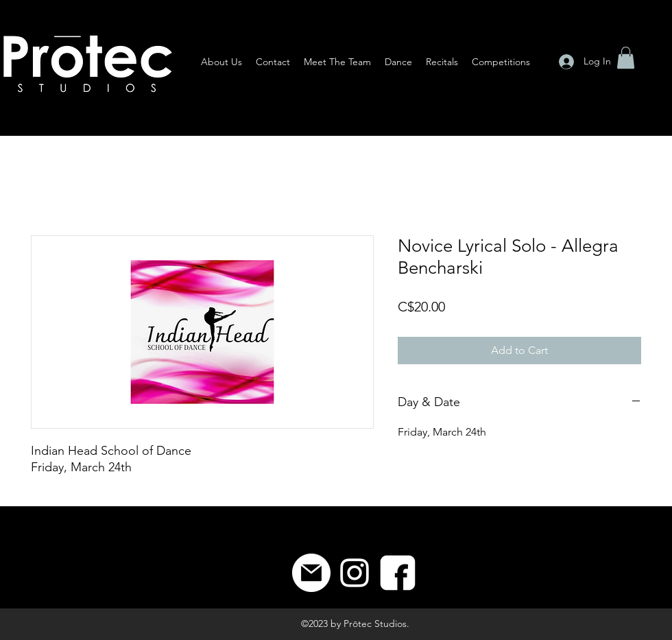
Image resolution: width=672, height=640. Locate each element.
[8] (398, 573)
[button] (626, 58)
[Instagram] (355, 573)
